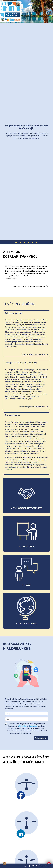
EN (37, 867)
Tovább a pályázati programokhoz (35, 355)
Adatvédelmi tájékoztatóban (28, 726)
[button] (41, 866)
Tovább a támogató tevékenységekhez (33, 407)
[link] (45, 866)
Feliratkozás (41, 738)
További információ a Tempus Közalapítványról (30, 286)
